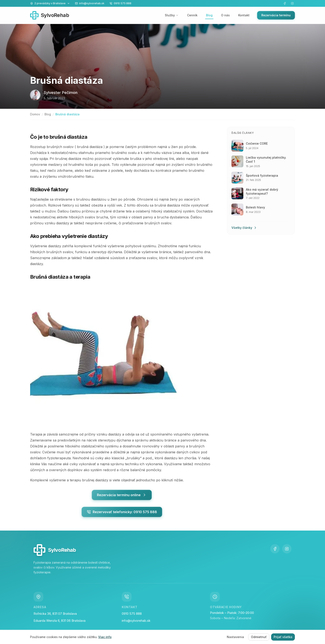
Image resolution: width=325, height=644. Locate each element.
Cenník (192, 15)
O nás (225, 15)
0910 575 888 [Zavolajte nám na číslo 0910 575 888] (132, 614)
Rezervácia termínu (276, 15)
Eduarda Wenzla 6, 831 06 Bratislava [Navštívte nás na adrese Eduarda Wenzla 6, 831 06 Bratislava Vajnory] (60, 621)
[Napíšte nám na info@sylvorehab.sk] (90, 3)
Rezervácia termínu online (122, 495)
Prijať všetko (283, 637)
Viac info (105, 637)
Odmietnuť (259, 637)
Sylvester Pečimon (61, 93)
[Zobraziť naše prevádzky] (50, 3)
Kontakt (244, 15)
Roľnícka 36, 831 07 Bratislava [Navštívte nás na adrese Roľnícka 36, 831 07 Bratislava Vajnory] (55, 614)
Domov (35, 114)
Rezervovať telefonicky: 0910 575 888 (122, 512)
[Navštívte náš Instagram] (292, 3)
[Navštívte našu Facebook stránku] (285, 3)
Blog (209, 15)
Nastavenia (235, 637)
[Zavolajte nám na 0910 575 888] (120, 3)
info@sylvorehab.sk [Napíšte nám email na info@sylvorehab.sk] (136, 621)
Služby (172, 15)
